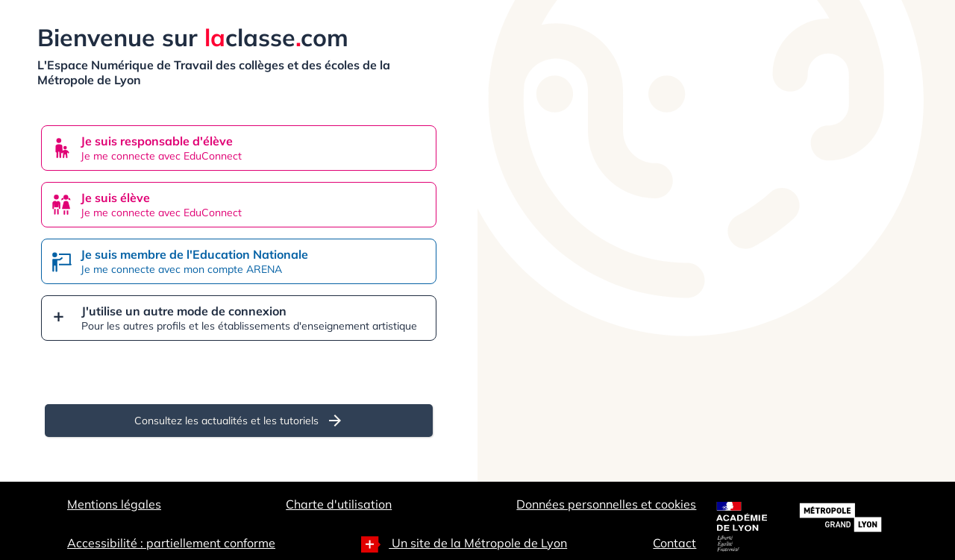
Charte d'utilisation (339, 504)
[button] (239, 318)
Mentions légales (114, 504)
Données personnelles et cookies (606, 504)
